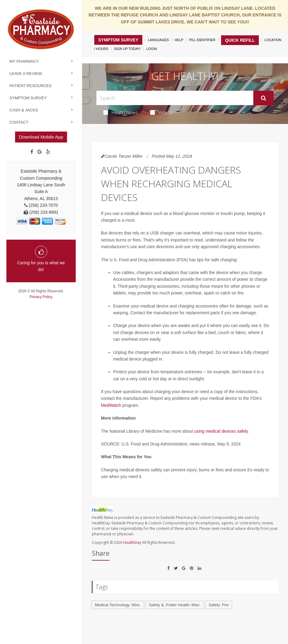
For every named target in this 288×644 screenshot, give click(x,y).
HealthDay (132, 542)
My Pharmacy (24, 61)
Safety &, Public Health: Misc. (175, 605)
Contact (19, 122)
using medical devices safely (221, 431)
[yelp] (48, 152)
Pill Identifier (202, 40)
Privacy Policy (41, 297)
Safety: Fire (219, 605)
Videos (161, 112)
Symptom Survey (28, 98)
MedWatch (111, 405)
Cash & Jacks (24, 110)
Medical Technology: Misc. (118, 605)
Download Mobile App (41, 137)
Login (151, 49)
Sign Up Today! (127, 49)
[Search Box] (175, 98)
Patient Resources (31, 86)
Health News (121, 112)
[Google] (40, 152)
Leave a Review (26, 74)
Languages (158, 40)
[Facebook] (32, 152)
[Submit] (264, 98)
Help (179, 40)
